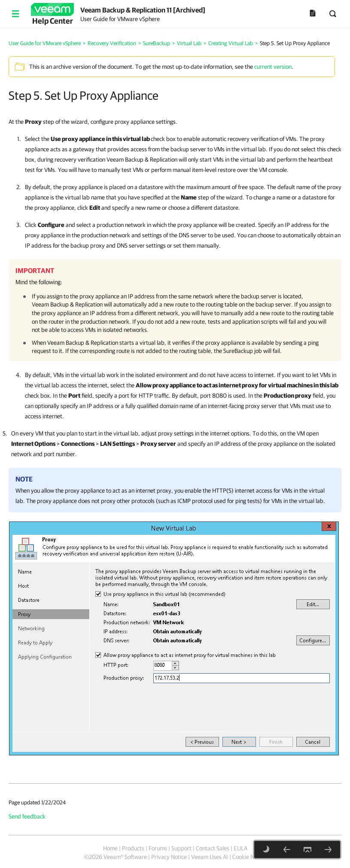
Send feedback (27, 816)
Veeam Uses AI (210, 857)
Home (110, 848)
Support (181, 848)
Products (133, 848)
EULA (240, 848)
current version (273, 67)
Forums (158, 848)
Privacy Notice (169, 857)
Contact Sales (213, 848)
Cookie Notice (249, 857)
